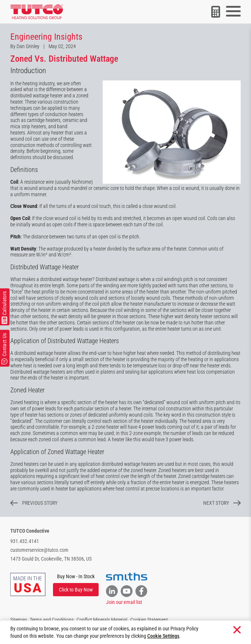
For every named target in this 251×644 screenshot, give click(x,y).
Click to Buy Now (76, 590)
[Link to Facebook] (141, 591)
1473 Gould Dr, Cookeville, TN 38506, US (51, 559)
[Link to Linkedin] (112, 591)
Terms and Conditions (52, 620)
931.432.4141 (25, 541)
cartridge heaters (44, 120)
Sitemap (19, 620)
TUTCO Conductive (30, 531)
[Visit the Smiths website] (127, 577)
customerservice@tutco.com (39, 550)
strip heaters (34, 126)
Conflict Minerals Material (102, 620)
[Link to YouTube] (127, 591)
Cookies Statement (149, 620)
